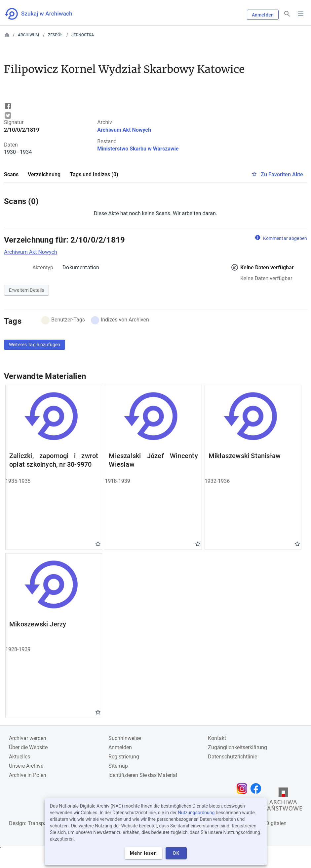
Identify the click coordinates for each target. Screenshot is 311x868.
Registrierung (124, 757)
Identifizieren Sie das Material (143, 775)
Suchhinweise (125, 738)
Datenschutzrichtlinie (233, 757)
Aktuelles (19, 757)
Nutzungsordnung (196, 813)
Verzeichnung (44, 174)
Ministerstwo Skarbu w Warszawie (138, 149)
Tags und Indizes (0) (94, 174)
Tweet (8, 116)
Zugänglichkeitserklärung (237, 747)
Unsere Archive (26, 766)
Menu (301, 14)
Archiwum (28, 35)
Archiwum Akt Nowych (124, 130)
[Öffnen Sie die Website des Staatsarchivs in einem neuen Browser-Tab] (283, 801)
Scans (11, 174)
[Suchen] (287, 14)
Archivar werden (28, 738)
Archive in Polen (28, 775)
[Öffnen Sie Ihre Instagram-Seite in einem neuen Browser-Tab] (244, 788)
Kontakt (217, 738)
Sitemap (118, 766)
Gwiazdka (98, 544)
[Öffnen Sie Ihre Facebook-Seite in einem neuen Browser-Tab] (257, 788)
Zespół (55, 35)
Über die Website (28, 747)
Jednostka (83, 35)
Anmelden (263, 15)
